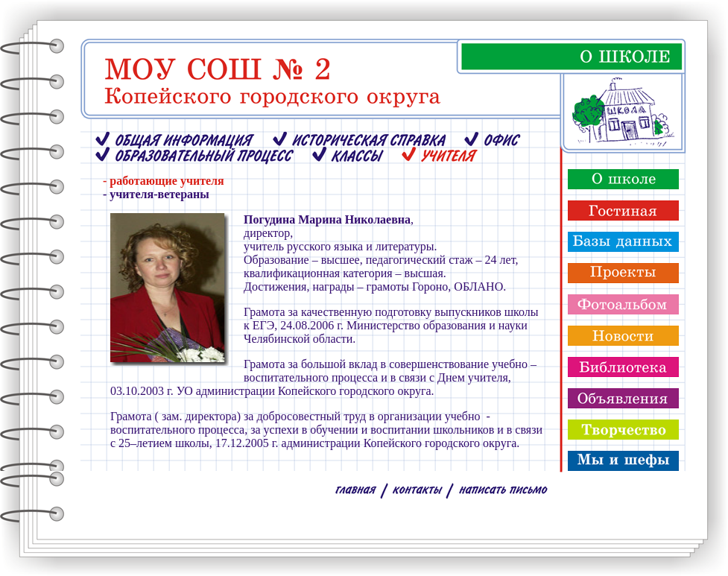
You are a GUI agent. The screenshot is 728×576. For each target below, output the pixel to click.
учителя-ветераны (159, 194)
